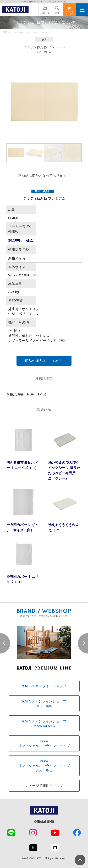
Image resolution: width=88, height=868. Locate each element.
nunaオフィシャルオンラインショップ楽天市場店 (44, 766)
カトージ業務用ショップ (44, 786)
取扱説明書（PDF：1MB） (27, 394)
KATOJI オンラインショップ (44, 686)
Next (83, 643)
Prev (5, 643)
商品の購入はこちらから (44, 361)
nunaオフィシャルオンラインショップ (44, 743)
